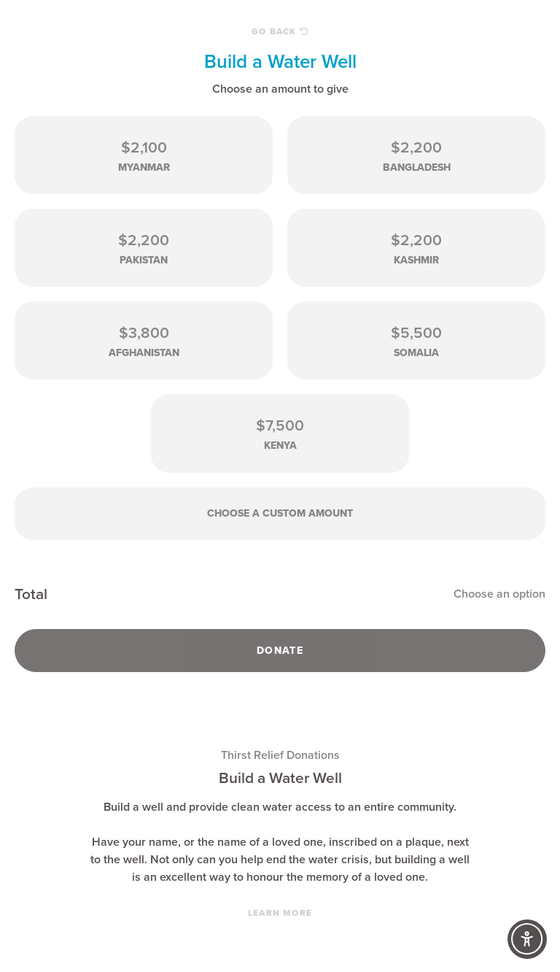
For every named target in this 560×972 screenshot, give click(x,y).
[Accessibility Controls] (527, 939)
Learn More (280, 913)
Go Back (280, 31)
